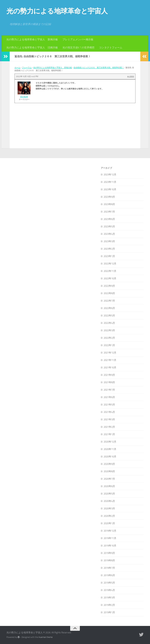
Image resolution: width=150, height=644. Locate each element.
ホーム (17, 68)
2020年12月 (110, 442)
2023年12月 (110, 175)
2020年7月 (109, 479)
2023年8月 (109, 204)
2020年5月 (109, 494)
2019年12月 (110, 531)
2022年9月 (109, 286)
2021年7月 (109, 390)
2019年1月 (109, 612)
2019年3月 (109, 598)
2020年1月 (109, 523)
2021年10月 (110, 367)
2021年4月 (109, 412)
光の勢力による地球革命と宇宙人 (57, 11)
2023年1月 (109, 256)
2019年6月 (109, 575)
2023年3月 (109, 241)
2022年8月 (109, 293)
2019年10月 (110, 546)
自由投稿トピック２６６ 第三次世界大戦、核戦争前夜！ (99, 68)
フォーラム (27, 68)
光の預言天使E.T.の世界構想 (78, 48)
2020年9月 (109, 464)
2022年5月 (109, 316)
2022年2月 (109, 338)
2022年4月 (109, 323)
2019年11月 (110, 538)
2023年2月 (109, 249)
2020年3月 (109, 508)
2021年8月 (109, 382)
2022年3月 (109, 330)
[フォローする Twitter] (141, 635)
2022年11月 (110, 271)
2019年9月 (109, 553)
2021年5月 (109, 405)
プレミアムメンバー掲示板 (78, 39)
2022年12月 (110, 264)
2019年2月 (109, 605)
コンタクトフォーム (111, 48)
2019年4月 (109, 590)
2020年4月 (109, 501)
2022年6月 (109, 308)
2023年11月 (110, 182)
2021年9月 (109, 375)
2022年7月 (109, 301)
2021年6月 (109, 397)
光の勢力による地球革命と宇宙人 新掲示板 (32, 39)
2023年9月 (109, 197)
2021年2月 (109, 427)
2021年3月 (109, 419)
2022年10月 (110, 278)
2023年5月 (109, 226)
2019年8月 (109, 560)
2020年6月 (109, 486)
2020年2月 (109, 516)
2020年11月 (110, 449)
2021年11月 (110, 360)
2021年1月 (109, 434)
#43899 (131, 76)
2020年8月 (109, 471)
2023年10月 (110, 189)
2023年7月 (109, 212)
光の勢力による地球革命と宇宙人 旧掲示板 (32, 48)
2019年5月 (109, 583)
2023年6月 (109, 219)
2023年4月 (109, 234)
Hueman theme (46, 637)
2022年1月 (109, 345)
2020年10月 (110, 457)
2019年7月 (109, 568)
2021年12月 (110, 353)
